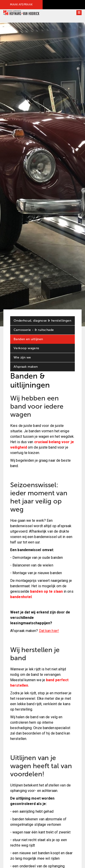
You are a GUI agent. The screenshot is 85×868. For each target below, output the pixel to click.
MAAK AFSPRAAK (21, 5)
